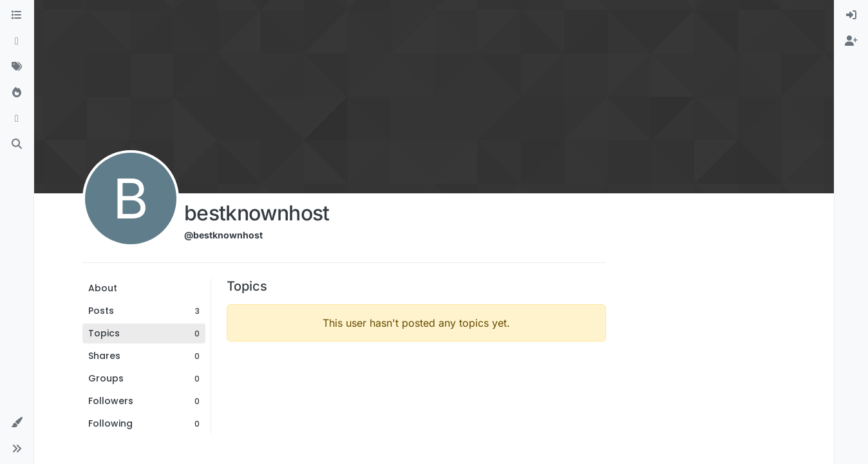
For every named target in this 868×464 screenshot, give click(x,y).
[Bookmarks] (17, 119)
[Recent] (17, 41)
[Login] (851, 15)
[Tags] (17, 67)
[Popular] (17, 93)
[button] (17, 423)
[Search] (17, 144)
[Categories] (17, 15)
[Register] (851, 41)
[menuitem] (851, 15)
